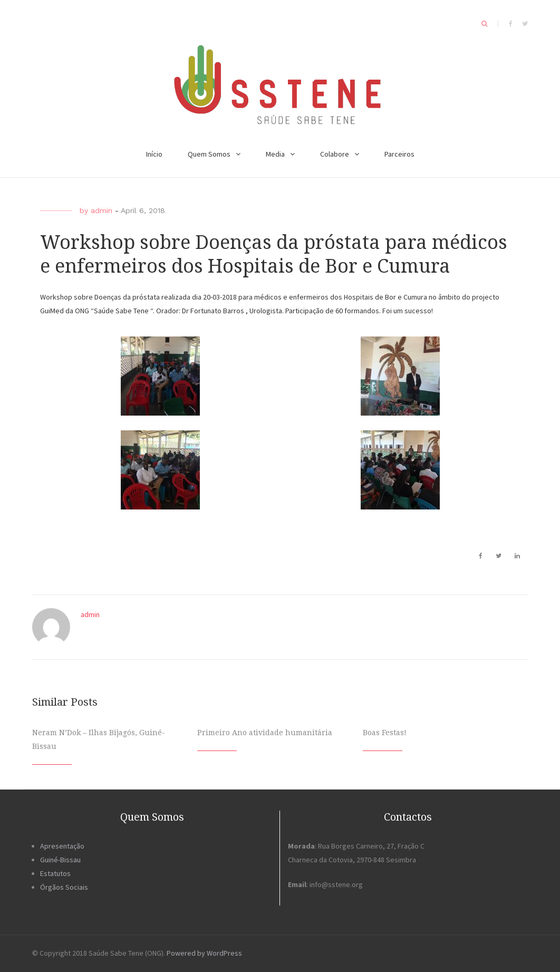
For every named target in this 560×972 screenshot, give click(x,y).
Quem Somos (209, 154)
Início (154, 154)
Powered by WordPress (204, 953)
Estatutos (55, 873)
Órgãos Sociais (64, 887)
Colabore (335, 154)
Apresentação (62, 846)
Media (275, 154)
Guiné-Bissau (60, 860)
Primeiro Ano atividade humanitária (265, 733)
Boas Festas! (385, 733)
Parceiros (399, 154)
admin (102, 210)
